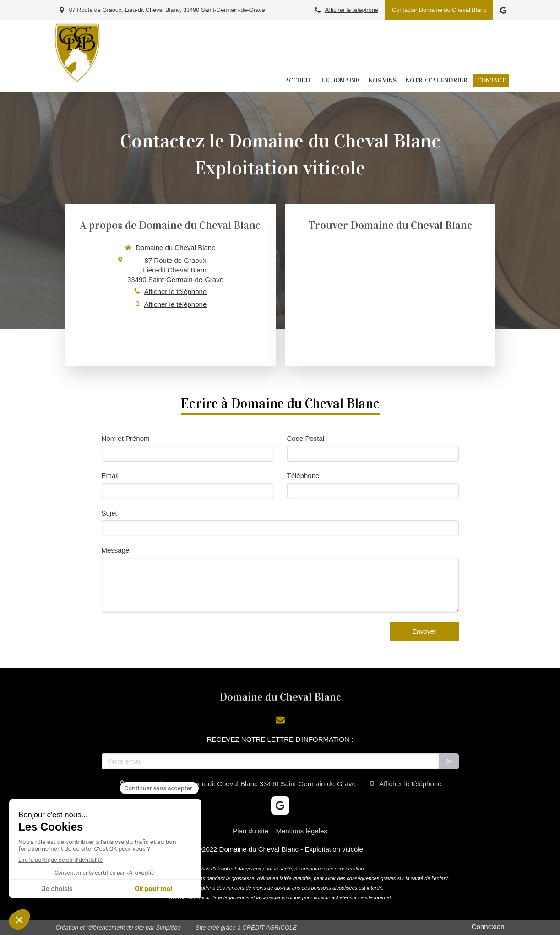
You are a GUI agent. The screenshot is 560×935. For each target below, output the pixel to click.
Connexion (488, 927)
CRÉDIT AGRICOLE (269, 927)
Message (116, 550)
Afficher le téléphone (352, 10)
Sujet (109, 513)
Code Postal (306, 438)
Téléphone (303, 476)
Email (110, 476)
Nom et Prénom (126, 438)
